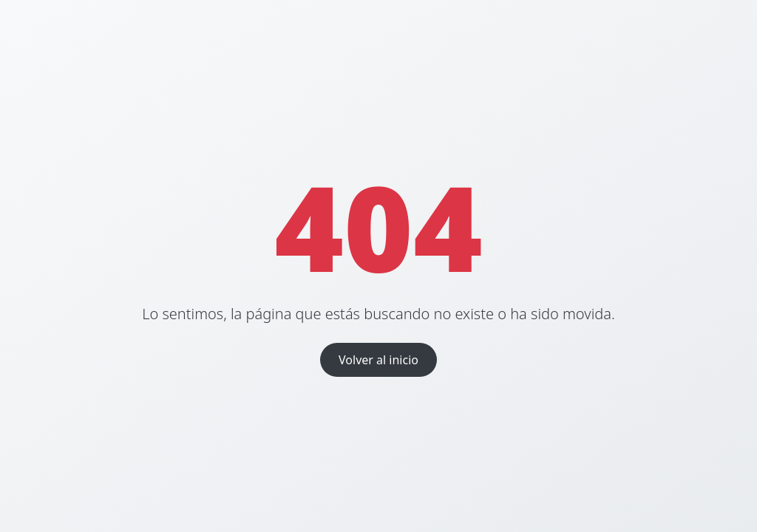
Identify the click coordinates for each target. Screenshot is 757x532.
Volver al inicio (378, 360)
